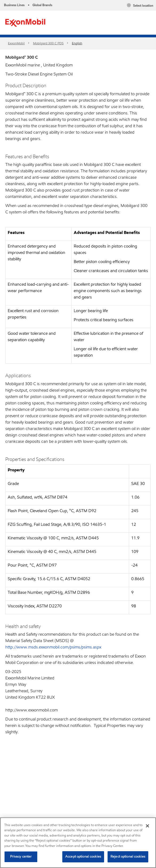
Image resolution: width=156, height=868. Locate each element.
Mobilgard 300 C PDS (48, 43)
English (77, 43)
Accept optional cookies (83, 857)
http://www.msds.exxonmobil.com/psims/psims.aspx (53, 647)
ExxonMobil (16, 43)
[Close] (147, 826)
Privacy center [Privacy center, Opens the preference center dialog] (21, 857)
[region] (78, 843)
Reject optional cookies (128, 857)
